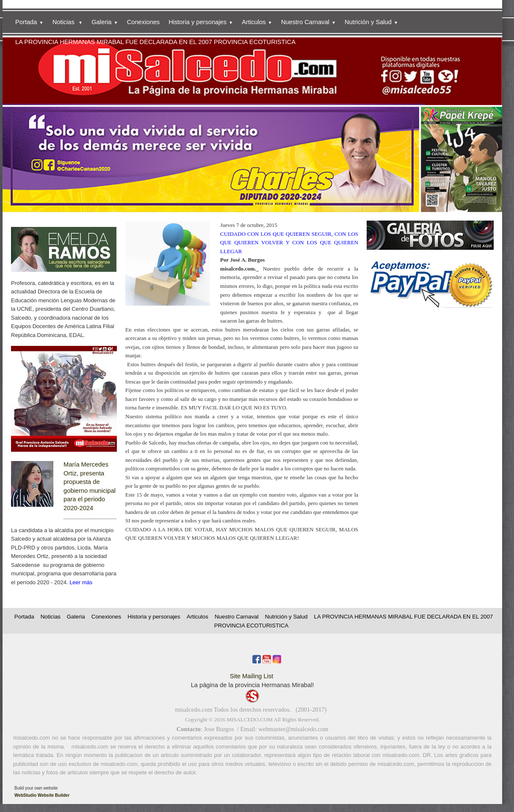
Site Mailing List (252, 676)
